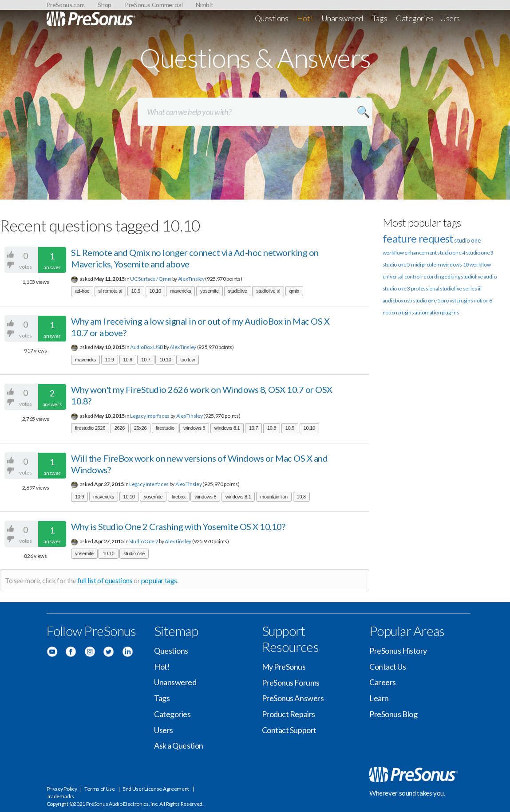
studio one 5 (396, 265)
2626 (120, 428)
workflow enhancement (410, 253)
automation (428, 312)
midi (416, 265)
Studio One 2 (144, 541)
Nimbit (204, 5)
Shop (105, 5)
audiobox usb (397, 300)
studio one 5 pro (431, 300)
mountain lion (274, 497)
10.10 (155, 291)
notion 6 (483, 300)
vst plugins (461, 300)
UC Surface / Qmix (151, 279)
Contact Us (388, 667)
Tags (380, 18)
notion (390, 312)
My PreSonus (284, 667)
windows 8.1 (227, 428)
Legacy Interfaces (150, 416)
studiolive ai (268, 291)
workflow (480, 265)
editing (452, 277)
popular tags (159, 580)
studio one (134, 553)
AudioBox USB (146, 347)
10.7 (146, 360)
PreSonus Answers (293, 698)
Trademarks (60, 796)
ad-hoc (82, 291)
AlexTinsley (191, 279)
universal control (402, 277)
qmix (294, 291)
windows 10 (455, 265)
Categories (415, 18)
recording (432, 277)
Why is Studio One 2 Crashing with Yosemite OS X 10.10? (178, 526)
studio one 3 (480, 253)
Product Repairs (289, 714)
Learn (379, 698)
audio (490, 277)
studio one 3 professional (411, 288)
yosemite (210, 291)
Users (450, 18)
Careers (383, 682)
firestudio (165, 428)
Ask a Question (179, 745)
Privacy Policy (62, 789)
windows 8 (194, 428)
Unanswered (342, 18)
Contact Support (289, 730)
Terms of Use (99, 789)
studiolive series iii (461, 288)
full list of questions (105, 580)
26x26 (140, 428)
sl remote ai (111, 291)
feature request (418, 238)
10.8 (128, 360)
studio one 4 (451, 253)
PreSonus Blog (393, 714)
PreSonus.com (66, 5)
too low (188, 360)
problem (431, 265)
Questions (272, 18)
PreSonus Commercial (154, 5)
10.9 (136, 291)
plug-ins (451, 312)
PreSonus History (398, 651)
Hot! (305, 18)
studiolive (238, 291)
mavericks (180, 291)
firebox (179, 497)
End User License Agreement (156, 789)
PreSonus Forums (291, 683)
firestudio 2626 (90, 428)
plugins (406, 312)
